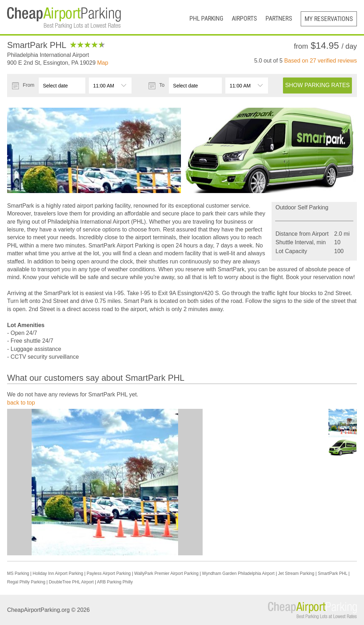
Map (103, 63)
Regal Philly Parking (26, 582)
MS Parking (18, 573)
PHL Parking (206, 18)
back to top (21, 403)
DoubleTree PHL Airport (71, 582)
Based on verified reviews (320, 61)
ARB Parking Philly (115, 582)
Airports (244, 18)
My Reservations (329, 19)
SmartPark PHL (333, 573)
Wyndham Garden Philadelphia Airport (238, 573)
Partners (279, 18)
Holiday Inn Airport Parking (58, 573)
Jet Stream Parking (296, 573)
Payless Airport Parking (109, 573)
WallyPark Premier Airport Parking (167, 573)
